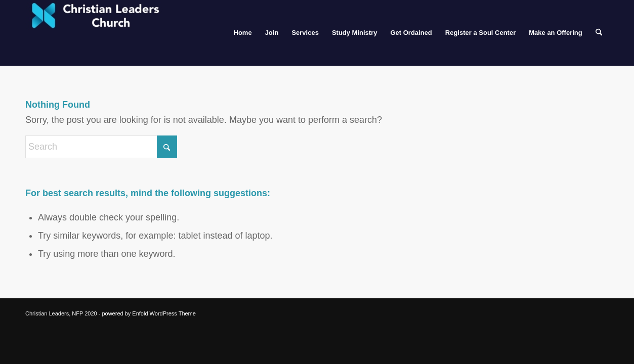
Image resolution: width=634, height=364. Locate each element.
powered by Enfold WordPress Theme (149, 313)
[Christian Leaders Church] (101, 33)
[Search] (599, 33)
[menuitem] (243, 33)
